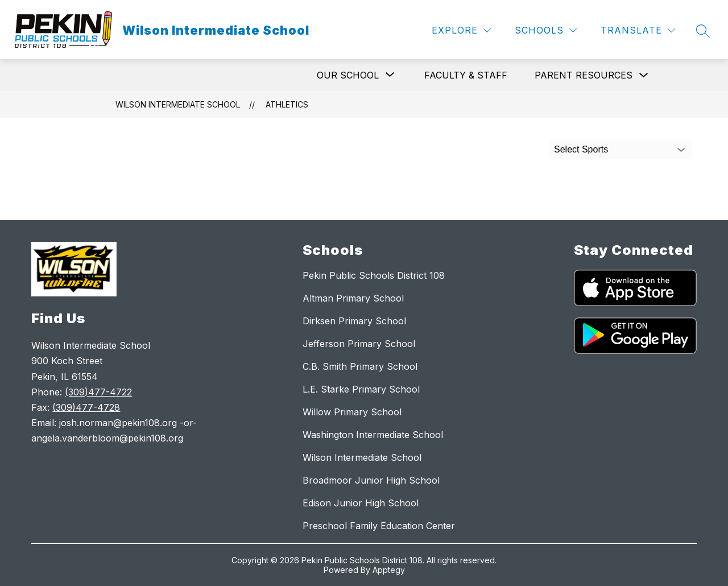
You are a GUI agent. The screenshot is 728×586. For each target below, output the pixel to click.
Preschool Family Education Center (379, 526)
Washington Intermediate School (373, 435)
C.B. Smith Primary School (360, 366)
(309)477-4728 (86, 407)
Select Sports (581, 149)
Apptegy (389, 570)
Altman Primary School (353, 298)
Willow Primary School (352, 412)
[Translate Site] (638, 30)
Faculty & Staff (466, 75)
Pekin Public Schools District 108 (374, 275)
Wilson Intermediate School (178, 104)
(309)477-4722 (98, 392)
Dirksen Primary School (354, 321)
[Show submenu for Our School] (348, 75)
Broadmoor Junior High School (371, 480)
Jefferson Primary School (359, 344)
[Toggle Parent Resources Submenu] (644, 75)
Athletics (287, 104)
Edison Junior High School (361, 503)
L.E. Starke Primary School (361, 389)
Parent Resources (584, 75)
